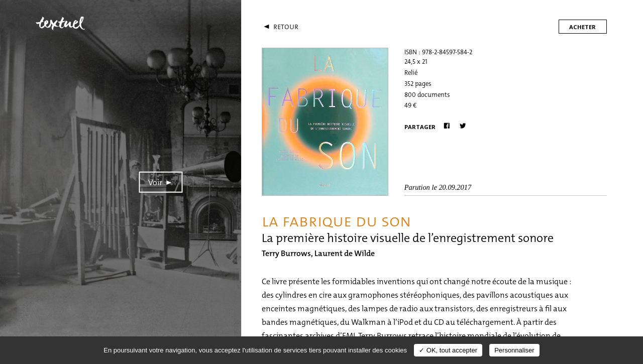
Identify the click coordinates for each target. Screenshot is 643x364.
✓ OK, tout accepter (448, 350)
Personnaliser (514, 350)
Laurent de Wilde (345, 253)
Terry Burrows (286, 253)
